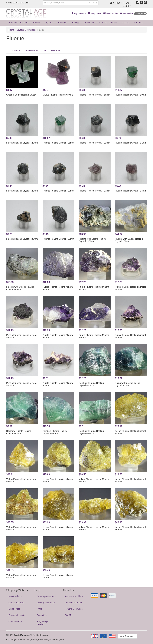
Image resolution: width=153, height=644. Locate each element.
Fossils (126, 23)
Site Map (69, 615)
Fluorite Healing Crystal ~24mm (131, 191)
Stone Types (14, 609)
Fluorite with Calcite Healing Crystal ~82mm (129, 240)
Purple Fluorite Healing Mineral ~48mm (94, 336)
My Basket (133, 13)
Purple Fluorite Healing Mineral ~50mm (22, 384)
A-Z (44, 51)
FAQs (39, 609)
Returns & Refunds (74, 609)
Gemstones (89, 23)
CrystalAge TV (15, 621)
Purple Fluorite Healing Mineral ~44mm (130, 288)
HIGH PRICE (32, 51)
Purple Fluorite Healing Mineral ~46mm (58, 336)
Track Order (111, 13)
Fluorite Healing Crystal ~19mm (95, 95)
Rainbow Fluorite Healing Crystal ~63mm (19, 432)
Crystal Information (17, 615)
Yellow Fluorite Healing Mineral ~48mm (94, 480)
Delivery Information (46, 603)
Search (93, 3)
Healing (75, 23)
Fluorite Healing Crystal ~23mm (58, 191)
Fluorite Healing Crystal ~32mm (58, 239)
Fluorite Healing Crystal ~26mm (22, 239)
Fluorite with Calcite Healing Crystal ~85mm (20, 288)
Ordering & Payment (46, 596)
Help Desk (94, 13)
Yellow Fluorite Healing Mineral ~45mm (58, 480)
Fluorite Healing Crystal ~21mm (58, 143)
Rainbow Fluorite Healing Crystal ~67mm (91, 432)
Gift (139, 23)
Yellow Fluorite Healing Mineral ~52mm (58, 528)
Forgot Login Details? (43, 623)
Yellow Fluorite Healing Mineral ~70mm (22, 576)
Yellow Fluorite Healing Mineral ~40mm (130, 432)
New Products (15, 596)
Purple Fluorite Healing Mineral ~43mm (58, 288)
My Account (79, 13)
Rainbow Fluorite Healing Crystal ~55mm (91, 384)
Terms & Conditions (74, 596)
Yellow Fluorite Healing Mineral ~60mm (94, 528)
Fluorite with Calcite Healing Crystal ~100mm (93, 240)
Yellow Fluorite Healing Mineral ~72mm (58, 576)
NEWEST (56, 51)
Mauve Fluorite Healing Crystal (58, 95)
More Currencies (127, 636)
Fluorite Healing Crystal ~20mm (131, 95)
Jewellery (62, 23)
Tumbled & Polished (18, 23)
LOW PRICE (15, 51)
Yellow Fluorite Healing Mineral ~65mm (130, 528)
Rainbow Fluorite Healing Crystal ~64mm (55, 432)
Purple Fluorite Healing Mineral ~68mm (58, 384)
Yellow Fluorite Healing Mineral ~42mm (22, 480)
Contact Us (42, 615)
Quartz (49, 23)
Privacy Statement (73, 603)
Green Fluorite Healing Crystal (21, 95)
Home (11, 30)
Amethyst (37, 23)
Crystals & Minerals (109, 23)
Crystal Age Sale (16, 603)
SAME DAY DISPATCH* (17, 3)
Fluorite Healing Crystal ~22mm (22, 191)
